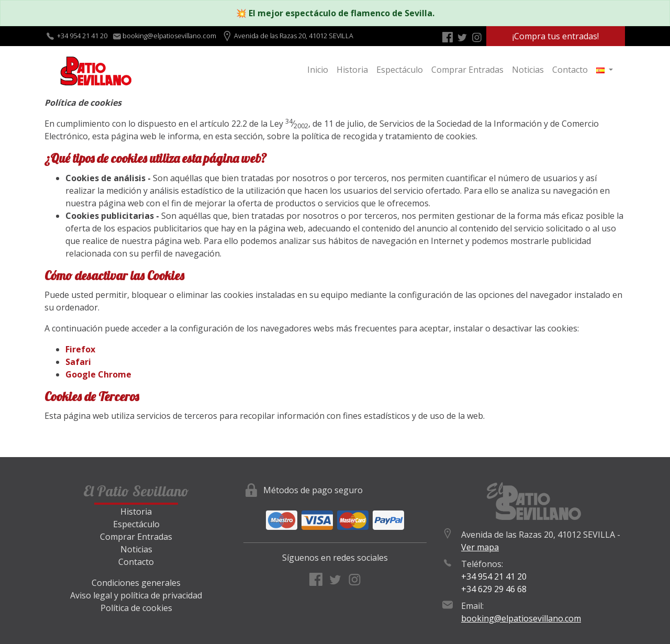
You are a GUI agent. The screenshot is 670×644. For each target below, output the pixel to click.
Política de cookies (136, 608)
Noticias (528, 70)
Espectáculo (400, 70)
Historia (352, 70)
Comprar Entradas (467, 70)
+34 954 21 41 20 (82, 36)
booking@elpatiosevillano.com (521, 618)
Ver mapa (480, 547)
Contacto (570, 70)
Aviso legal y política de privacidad (136, 595)
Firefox (80, 349)
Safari (78, 362)
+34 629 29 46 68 (494, 589)
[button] (605, 70)
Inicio (318, 70)
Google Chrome (98, 374)
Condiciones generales (136, 583)
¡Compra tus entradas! (556, 36)
